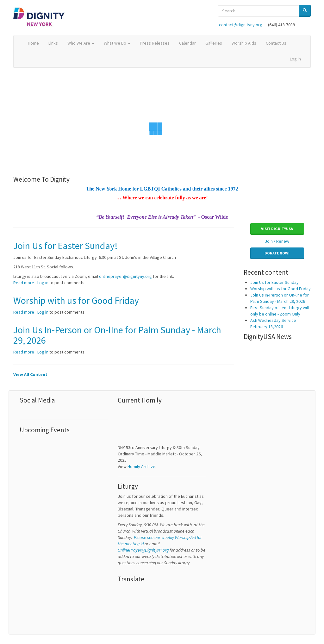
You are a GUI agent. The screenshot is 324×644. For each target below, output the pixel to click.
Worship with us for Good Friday (280, 289)
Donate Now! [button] (277, 253)
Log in (295, 59)
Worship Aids (244, 43)
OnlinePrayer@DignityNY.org (143, 550)
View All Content (30, 374)
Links (53, 43)
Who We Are (81, 43)
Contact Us (276, 43)
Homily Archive (141, 466)
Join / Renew (277, 241)
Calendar (187, 43)
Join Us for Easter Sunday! (275, 282)
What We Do (117, 43)
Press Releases (155, 43)
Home (33, 43)
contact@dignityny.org (241, 25)
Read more (24, 283)
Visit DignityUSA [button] (277, 229)
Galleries (214, 43)
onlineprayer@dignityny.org (125, 276)
